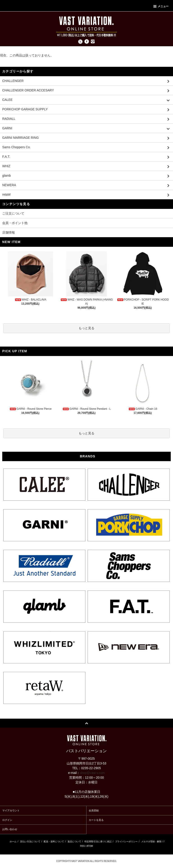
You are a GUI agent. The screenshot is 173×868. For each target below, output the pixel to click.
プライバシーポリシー (126, 841)
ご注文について (13, 213)
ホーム (13, 841)
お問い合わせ (10, 829)
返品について (74, 841)
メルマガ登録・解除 (151, 841)
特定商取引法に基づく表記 (98, 841)
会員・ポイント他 (15, 223)
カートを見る (96, 820)
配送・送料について (54, 841)
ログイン (7, 820)
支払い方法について (30, 841)
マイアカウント (11, 810)
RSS (83, 846)
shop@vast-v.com (92, 773)
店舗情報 (9, 232)
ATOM (90, 846)
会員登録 (94, 810)
